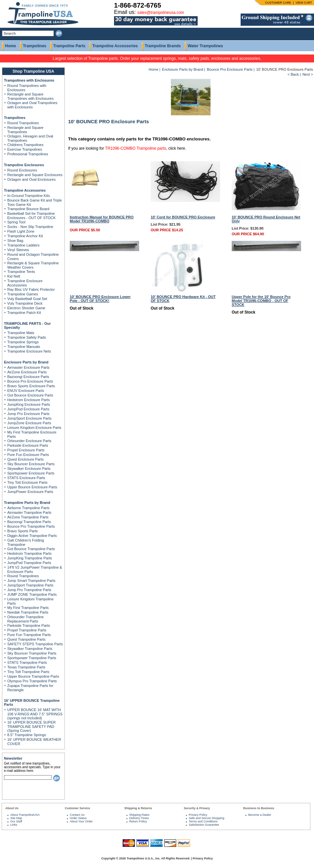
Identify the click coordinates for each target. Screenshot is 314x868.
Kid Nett (14, 276)
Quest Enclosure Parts (25, 459)
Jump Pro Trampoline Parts (29, 590)
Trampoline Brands (163, 46)
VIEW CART (304, 3)
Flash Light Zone (21, 231)
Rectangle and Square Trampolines (25, 130)
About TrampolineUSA (25, 815)
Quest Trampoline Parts (26, 639)
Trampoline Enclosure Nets (29, 351)
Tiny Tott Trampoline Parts (28, 672)
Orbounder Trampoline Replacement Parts (25, 619)
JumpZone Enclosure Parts (29, 423)
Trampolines (35, 46)
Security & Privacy (197, 808)
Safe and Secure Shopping (207, 818)
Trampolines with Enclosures (29, 80)
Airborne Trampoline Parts (28, 508)
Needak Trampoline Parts (28, 612)
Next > (308, 74)
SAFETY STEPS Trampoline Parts (35, 644)
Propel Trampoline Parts (27, 630)
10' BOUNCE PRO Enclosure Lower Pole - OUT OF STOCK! (100, 299)
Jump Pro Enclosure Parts (28, 414)
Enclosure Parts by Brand (26, 362)
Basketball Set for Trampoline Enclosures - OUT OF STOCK (31, 216)
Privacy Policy (198, 815)
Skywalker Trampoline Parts (30, 649)
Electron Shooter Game (26, 308)
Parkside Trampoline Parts (29, 625)
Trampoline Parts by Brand (27, 503)
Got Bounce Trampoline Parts (31, 549)
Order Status (78, 818)
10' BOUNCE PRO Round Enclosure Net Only (266, 219)
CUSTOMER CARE (278, 3)
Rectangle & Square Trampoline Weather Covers (33, 265)
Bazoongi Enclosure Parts (28, 377)
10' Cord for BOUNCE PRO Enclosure (183, 217)
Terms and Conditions (203, 821)
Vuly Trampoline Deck (25, 303)
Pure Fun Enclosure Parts (28, 455)
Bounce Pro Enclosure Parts (30, 381)
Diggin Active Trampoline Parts (32, 536)
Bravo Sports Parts (22, 531)
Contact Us (77, 815)
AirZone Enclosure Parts (27, 372)
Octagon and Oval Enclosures (31, 179)
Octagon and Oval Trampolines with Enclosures (32, 105)
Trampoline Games (23, 294)
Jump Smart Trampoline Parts (31, 581)
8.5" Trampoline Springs (27, 735)
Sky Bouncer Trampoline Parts (32, 653)
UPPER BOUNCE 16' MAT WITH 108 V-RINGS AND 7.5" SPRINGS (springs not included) (35, 714)
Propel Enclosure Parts (26, 450)
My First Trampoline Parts (28, 608)
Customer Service (78, 808)
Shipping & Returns (138, 808)
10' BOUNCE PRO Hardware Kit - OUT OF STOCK (183, 299)
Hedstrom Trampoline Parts (29, 553)
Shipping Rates (139, 815)
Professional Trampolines (28, 154)
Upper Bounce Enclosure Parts (32, 487)
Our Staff (16, 821)
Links (14, 825)
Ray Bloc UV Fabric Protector (31, 289)
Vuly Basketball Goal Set (27, 299)
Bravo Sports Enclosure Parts (31, 386)
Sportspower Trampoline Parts (32, 658)
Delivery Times (139, 818)
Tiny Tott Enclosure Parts (27, 482)
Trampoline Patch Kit (24, 313)
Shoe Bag (15, 241)
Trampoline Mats (21, 333)
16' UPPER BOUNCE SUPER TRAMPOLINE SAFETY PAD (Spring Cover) (31, 726)
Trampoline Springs (23, 342)
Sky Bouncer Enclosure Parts (31, 464)
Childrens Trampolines (25, 145)
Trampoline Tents (21, 272)
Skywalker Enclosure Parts (29, 469)
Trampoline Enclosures (24, 165)
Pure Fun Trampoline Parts (29, 635)
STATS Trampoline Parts (27, 662)
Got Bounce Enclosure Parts (30, 395)
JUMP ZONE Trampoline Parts (32, 594)
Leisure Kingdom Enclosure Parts (34, 428)
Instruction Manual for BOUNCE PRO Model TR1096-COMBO (102, 219)
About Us (12, 808)
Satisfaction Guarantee (204, 825)
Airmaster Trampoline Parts (29, 512)
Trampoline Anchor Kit (25, 236)
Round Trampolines (23, 123)
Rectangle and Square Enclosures (35, 175)
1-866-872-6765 (137, 5)
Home (10, 46)
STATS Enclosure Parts (26, 478)
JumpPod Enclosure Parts (28, 409)
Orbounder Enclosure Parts (29, 441)
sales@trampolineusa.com (161, 13)
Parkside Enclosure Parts (28, 445)
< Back (293, 74)
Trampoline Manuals (24, 347)
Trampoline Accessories (115, 46)
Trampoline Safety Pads (27, 337)
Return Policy (138, 821)
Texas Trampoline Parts (26, 667)
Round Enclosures (22, 170)
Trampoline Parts (69, 46)
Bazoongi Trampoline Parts (29, 522)
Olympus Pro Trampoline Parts (32, 681)
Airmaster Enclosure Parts (28, 367)
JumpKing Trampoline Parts (30, 558)
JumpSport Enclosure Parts (29, 418)
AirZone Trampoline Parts (28, 517)
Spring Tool (16, 222)
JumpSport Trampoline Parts (30, 585)
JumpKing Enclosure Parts (29, 404)
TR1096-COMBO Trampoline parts (136, 148)
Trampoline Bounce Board (28, 209)
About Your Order (81, 821)
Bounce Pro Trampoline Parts (31, 526)
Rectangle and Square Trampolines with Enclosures (30, 96)
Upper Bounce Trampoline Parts (33, 676)
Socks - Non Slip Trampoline (30, 227)
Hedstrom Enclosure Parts (28, 400)
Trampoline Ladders (23, 245)
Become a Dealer (260, 815)
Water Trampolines (205, 46)
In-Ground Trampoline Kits (28, 196)
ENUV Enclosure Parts (26, 391)
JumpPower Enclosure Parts (30, 492)
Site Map (16, 818)
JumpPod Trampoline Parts (29, 563)
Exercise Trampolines (25, 149)
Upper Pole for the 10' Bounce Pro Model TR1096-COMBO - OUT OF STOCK (261, 301)
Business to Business (259, 808)
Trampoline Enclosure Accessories (25, 283)
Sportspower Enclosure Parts (31, 473)
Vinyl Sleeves (18, 250)
